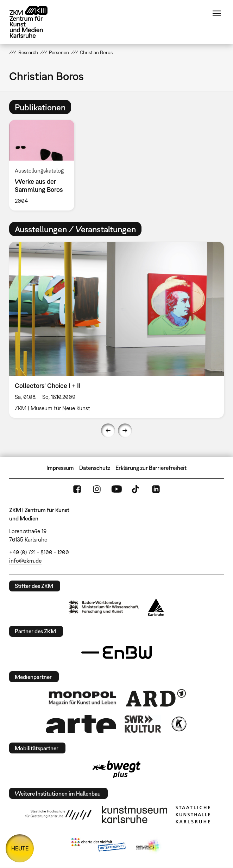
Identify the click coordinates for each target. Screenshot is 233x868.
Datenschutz (95, 468)
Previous (108, 430)
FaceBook (77, 489)
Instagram (97, 489)
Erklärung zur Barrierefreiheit (151, 468)
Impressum (60, 468)
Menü (217, 13)
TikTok (136, 489)
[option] (45, 165)
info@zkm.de (25, 561)
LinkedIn (156, 489)
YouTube (116, 489)
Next (125, 430)
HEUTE (20, 848)
